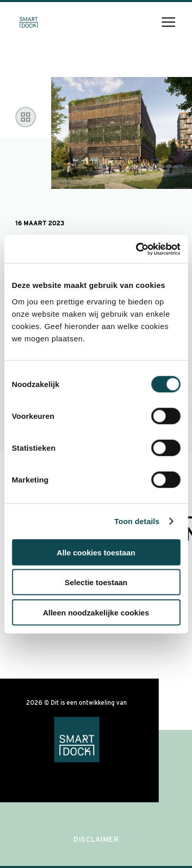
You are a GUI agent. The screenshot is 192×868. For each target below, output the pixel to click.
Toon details (137, 521)
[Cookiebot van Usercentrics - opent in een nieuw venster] (137, 249)
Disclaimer (96, 839)
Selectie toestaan (96, 582)
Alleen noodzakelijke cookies (96, 612)
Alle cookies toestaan (96, 552)
